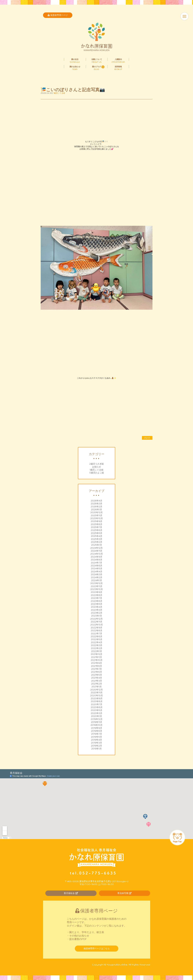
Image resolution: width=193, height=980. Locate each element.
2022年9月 (96, 628)
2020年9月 (97, 698)
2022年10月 (97, 625)
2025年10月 (97, 518)
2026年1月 (96, 510)
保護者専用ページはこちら (97, 948)
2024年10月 (97, 554)
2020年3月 (96, 713)
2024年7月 (96, 563)
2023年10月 (97, 589)
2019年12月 (97, 719)
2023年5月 (97, 604)
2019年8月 (97, 731)
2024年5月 (97, 569)
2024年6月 (96, 566)
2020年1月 (96, 716)
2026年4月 (96, 501)
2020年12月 (97, 690)
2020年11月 (97, 693)
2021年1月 (97, 687)
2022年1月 (97, 651)
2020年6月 (97, 707)
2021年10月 (97, 660)
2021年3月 (97, 681)
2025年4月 (97, 536)
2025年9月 (96, 521)
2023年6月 (96, 601)
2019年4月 (96, 740)
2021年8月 (96, 666)
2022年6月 (96, 636)
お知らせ (97, 467)
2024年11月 (96, 551)
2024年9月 (96, 557)
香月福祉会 (71, 893)
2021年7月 (96, 669)
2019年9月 (97, 728)
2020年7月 (97, 704)
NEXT (147, 438)
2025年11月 (96, 515)
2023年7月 (96, 598)
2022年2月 (97, 648)
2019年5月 (96, 737)
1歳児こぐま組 (96, 470)
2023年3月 (97, 610)
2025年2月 (97, 542)
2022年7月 (96, 633)
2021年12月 (96, 654)
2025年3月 (97, 539)
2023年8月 (96, 595)
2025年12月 (96, 512)
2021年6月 (96, 672)
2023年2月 (97, 613)
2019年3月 (96, 743)
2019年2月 (96, 746)
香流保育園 (124, 893)
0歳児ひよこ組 (97, 473)
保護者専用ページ (58, 15)
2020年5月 (96, 710)
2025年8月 (96, 524)
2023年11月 (96, 586)
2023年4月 (97, 607)
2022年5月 (97, 639)
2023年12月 (96, 583)
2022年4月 (97, 642)
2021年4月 (97, 678)
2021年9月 (96, 663)
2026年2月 (96, 507)
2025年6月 (96, 530)
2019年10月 (96, 725)
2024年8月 (96, 560)
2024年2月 (97, 577)
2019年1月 (96, 749)
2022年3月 (97, 645)
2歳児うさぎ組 (96, 464)
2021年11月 (96, 657)
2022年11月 (96, 622)
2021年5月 (97, 675)
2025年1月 (97, 545)
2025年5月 (97, 533)
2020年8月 (97, 701)
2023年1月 (97, 616)
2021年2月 (97, 684)
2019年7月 (97, 734)
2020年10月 (96, 695)
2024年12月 (96, 548)
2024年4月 (97, 571)
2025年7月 (96, 527)
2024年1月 (97, 580)
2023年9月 (96, 592)
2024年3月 (97, 574)
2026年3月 (96, 504)
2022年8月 (96, 631)
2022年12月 (96, 619)
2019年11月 (97, 722)
